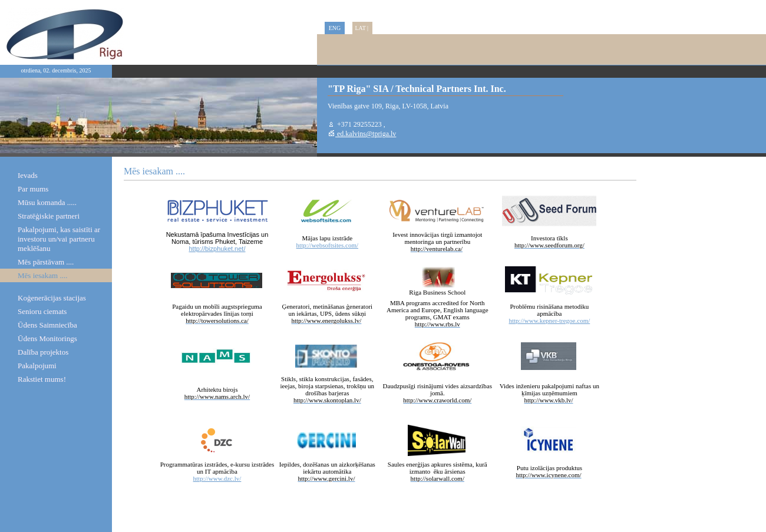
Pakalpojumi (37, 366)
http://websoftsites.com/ (327, 245)
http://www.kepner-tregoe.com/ (550, 320)
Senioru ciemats (42, 311)
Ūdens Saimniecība (47, 325)
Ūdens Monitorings (47, 338)
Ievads (28, 175)
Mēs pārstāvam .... (46, 262)
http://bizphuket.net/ (217, 249)
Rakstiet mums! (42, 379)
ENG (335, 28)
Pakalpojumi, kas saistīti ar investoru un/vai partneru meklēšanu (59, 239)
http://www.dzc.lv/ (217, 478)
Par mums (33, 189)
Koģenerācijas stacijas (52, 298)
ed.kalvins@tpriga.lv (366, 134)
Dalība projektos (43, 352)
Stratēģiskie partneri (49, 216)
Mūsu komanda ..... (47, 202)
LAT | (362, 28)
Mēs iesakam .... (42, 275)
